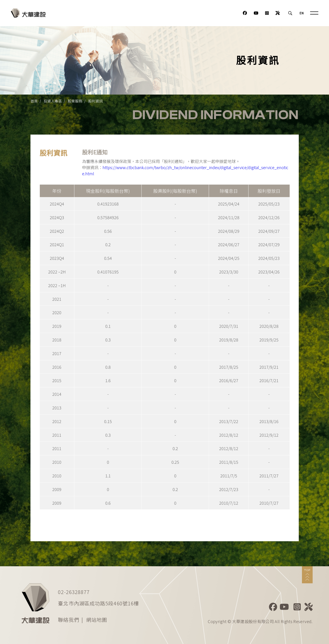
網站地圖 (97, 619)
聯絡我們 (68, 619)
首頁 (34, 101)
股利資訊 (95, 101)
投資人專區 (53, 101)
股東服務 (75, 101)
